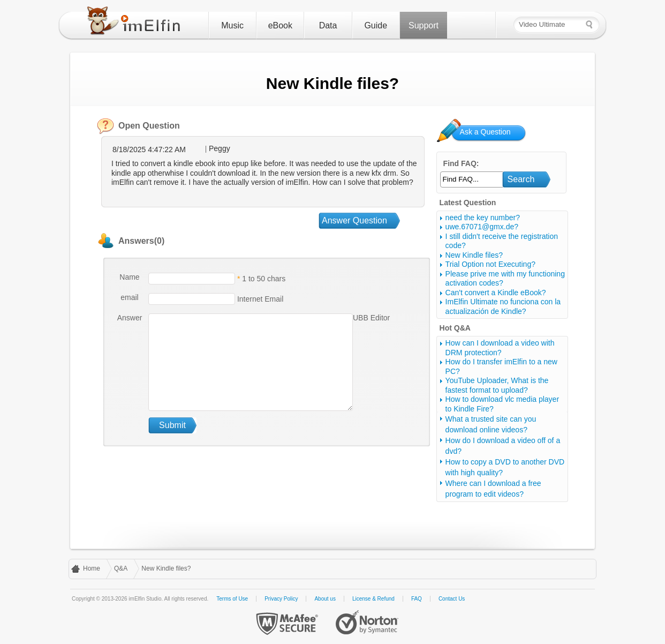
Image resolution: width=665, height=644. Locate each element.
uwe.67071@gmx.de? (482, 227)
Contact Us (452, 599)
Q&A (121, 568)
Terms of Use (232, 599)
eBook (280, 25)
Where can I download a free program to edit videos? (493, 489)
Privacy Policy (281, 599)
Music (232, 25)
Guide (376, 25)
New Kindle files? (474, 255)
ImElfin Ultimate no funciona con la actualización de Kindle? (503, 306)
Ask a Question (485, 132)
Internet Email (259, 298)
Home (92, 568)
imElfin (136, 23)
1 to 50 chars (264, 278)
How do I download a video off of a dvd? (503, 446)
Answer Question (354, 220)
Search (521, 179)
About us (325, 599)
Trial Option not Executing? (490, 264)
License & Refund (373, 599)
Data (328, 25)
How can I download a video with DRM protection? (500, 348)
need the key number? (483, 218)
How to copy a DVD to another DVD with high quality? (505, 467)
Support (424, 25)
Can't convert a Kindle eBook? (496, 293)
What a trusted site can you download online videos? (491, 424)
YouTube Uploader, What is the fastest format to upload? (497, 385)
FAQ (417, 599)
